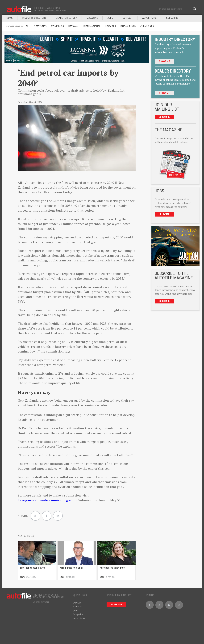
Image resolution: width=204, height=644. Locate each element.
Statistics (40, 26)
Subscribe (172, 18)
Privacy (77, 603)
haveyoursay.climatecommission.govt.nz (47, 500)
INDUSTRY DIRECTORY (34, 18)
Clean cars (147, 26)
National (74, 26)
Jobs (76, 610)
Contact (128, 18)
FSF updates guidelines (112, 568)
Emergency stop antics (32, 568)
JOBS (110, 18)
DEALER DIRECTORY (66, 18)
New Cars (110, 26)
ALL (28, 26)
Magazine (78, 614)
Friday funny (128, 26)
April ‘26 (176, 175)
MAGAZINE (92, 18)
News (10, 18)
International (92, 26)
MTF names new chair (72, 568)
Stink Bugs (57, 26)
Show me (164, 61)
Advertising (149, 18)
